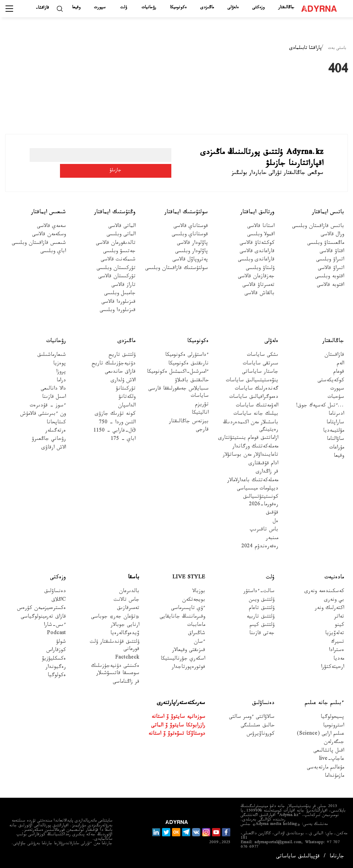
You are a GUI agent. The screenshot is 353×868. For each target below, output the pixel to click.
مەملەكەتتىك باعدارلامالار (253, 481)
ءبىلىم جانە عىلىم (324, 704)
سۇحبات (336, 398)
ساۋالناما (335, 440)
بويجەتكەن (194, 601)
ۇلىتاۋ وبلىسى (260, 269)
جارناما (337, 857)
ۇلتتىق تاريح (122, 356)
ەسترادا (336, 651)
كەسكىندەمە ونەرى (324, 592)
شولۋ (61, 643)
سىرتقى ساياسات (260, 364)
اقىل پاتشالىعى (329, 751)
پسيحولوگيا (332, 718)
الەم (340, 364)
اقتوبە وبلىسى (330, 277)
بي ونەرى (334, 601)
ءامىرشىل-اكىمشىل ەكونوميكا (178, 373)
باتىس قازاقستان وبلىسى (318, 227)
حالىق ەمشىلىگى (258, 726)
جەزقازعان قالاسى (256, 277)
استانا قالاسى (261, 227)
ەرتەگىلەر (56, 431)
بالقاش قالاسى (259, 294)
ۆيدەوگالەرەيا (125, 634)
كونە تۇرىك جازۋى (115, 415)
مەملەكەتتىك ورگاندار (255, 447)
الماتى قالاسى (122, 227)
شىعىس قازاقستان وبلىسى (39, 243)
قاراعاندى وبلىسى (256, 260)
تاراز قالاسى (123, 286)
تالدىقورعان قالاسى (116, 243)
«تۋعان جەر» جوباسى (115, 617)
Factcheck (127, 658)
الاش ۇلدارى (123, 381)
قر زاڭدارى (267, 472)
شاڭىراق (196, 634)
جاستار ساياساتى (260, 373)
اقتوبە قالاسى (330, 286)
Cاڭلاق (59, 601)
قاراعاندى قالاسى (257, 252)
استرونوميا (334, 726)
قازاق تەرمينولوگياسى (43, 617)
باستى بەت (337, 49)
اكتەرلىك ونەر (329, 609)
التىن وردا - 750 (117, 423)
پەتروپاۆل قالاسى (190, 260)
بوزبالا (199, 592)
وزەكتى (258, 8)
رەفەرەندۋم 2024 (260, 547)
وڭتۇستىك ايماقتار (115, 213)
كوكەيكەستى (331, 381)
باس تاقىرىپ (264, 530)
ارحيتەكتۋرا (332, 668)
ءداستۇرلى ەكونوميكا (187, 356)
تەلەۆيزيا (335, 634)
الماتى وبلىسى (121, 235)
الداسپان (127, 406)
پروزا (61, 373)
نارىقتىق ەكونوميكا (188, 364)
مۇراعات (337, 448)
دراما (61, 381)
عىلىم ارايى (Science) (320, 735)
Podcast (56, 634)
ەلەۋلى (233, 8)
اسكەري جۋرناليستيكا (183, 659)
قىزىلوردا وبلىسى (118, 311)
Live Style (189, 578)
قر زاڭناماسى (126, 683)
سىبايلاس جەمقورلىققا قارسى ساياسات (178, 393)
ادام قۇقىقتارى (263, 464)
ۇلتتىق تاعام (262, 609)
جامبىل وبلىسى (120, 294)
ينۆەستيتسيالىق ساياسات (252, 381)
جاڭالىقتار (286, 8)
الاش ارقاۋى (54, 448)
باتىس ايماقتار (328, 213)
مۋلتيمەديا (334, 431)
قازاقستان (334, 356)
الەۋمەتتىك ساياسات (257, 406)
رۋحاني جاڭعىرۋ (49, 440)
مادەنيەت (334, 578)
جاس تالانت (127, 601)
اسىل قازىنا (54, 398)
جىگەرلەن (334, 743)
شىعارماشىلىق (52, 356)
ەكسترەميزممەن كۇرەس (41, 609)
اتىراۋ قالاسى (331, 269)
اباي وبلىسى (53, 252)
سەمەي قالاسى (51, 227)
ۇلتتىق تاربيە (260, 617)
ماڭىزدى (207, 8)
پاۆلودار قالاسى (192, 243)
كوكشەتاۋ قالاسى (257, 243)
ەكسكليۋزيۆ (54, 659)
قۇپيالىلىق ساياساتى (298, 857)
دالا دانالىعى (53, 389)
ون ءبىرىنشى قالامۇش (43, 415)
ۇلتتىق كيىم (262, 626)
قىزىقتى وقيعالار (189, 651)
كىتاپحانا (56, 423)
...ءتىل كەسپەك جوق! (320, 406)
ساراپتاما (335, 423)
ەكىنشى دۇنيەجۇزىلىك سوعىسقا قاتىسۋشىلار (115, 670)
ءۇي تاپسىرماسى (188, 609)
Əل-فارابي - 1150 (114, 431)
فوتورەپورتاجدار (188, 668)
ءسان (199, 643)
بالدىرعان (129, 592)
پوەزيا (59, 364)
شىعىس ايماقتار (48, 213)
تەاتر (339, 617)
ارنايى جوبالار (125, 626)
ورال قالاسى (332, 235)
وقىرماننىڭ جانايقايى (182, 617)
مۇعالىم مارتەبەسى (325, 768)
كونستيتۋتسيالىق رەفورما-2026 (261, 501)
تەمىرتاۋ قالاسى (258, 286)
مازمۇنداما (334, 777)
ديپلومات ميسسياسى (258, 489)
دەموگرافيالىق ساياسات (254, 398)
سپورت (100, 8)
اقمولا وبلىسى (261, 235)
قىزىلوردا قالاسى (118, 302)
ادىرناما (336, 415)
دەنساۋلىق (55, 592)
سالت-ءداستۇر (259, 592)
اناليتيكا (200, 414)
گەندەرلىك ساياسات (256, 389)
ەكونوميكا (178, 8)
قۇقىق (272, 513)
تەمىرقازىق (128, 609)
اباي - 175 (123, 440)
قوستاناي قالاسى (191, 227)
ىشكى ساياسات (263, 356)
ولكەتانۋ (127, 398)
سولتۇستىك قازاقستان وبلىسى (176, 269)
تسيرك (337, 643)
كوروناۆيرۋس (260, 735)
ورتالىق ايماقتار (257, 213)
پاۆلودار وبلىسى (191, 252)
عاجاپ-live (331, 760)
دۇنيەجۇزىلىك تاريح (114, 364)
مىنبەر (272, 539)
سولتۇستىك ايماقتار (186, 213)
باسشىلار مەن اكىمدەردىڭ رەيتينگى (251, 427)
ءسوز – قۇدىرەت (48, 406)
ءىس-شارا (55, 626)
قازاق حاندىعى (120, 373)
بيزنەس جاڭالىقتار (189, 422)
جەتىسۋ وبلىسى (119, 252)
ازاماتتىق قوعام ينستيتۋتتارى (248, 439)
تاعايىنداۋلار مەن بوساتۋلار (250, 456)
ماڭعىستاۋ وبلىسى (326, 243)
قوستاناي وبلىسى (190, 235)
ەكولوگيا (57, 676)
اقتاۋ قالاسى (332, 252)
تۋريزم (202, 405)
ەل (275, 522)
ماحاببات (196, 626)
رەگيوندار (56, 668)
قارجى (202, 430)
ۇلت (124, 8)
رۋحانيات (149, 8)
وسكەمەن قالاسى (49, 235)
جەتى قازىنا (262, 634)
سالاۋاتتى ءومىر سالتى (252, 718)
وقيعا (76, 8)
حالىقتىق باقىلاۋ (192, 381)
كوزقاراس (56, 651)
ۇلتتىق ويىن (262, 601)
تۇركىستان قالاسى (117, 277)
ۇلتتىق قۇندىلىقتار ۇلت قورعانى (115, 646)
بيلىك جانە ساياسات (256, 415)
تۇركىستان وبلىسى (116, 269)
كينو (339, 626)
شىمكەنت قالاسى (118, 260)
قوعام (339, 373)
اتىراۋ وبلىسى (330, 260)
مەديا (339, 659)
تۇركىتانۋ (126, 389)
